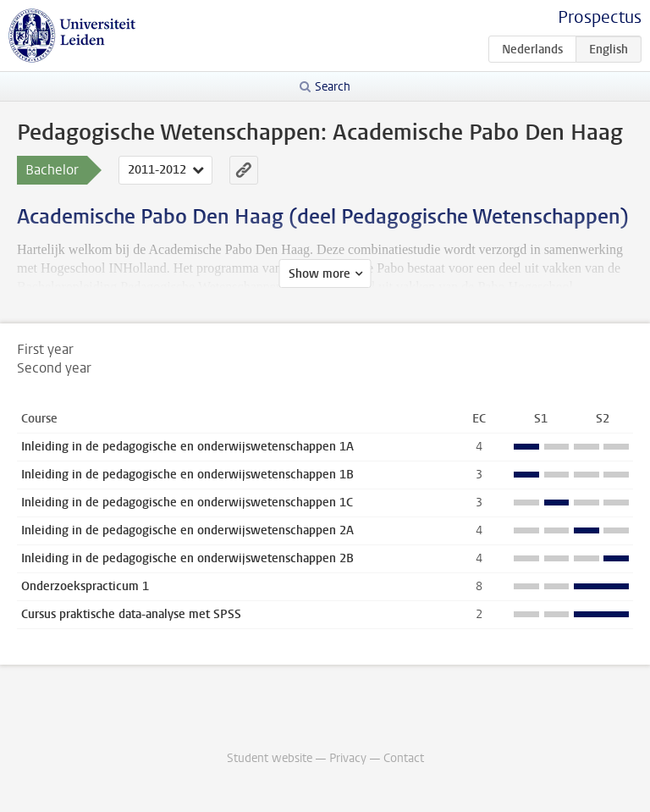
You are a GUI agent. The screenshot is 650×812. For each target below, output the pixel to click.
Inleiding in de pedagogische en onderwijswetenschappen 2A (187, 530)
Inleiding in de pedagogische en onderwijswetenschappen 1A (187, 447)
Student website (270, 758)
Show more (319, 274)
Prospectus (600, 17)
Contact (404, 758)
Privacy (348, 758)
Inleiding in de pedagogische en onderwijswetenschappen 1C (187, 503)
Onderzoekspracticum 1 (85, 586)
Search (333, 87)
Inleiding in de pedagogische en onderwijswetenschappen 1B (187, 475)
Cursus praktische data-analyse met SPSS (131, 614)
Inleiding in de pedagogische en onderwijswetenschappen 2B (187, 558)
